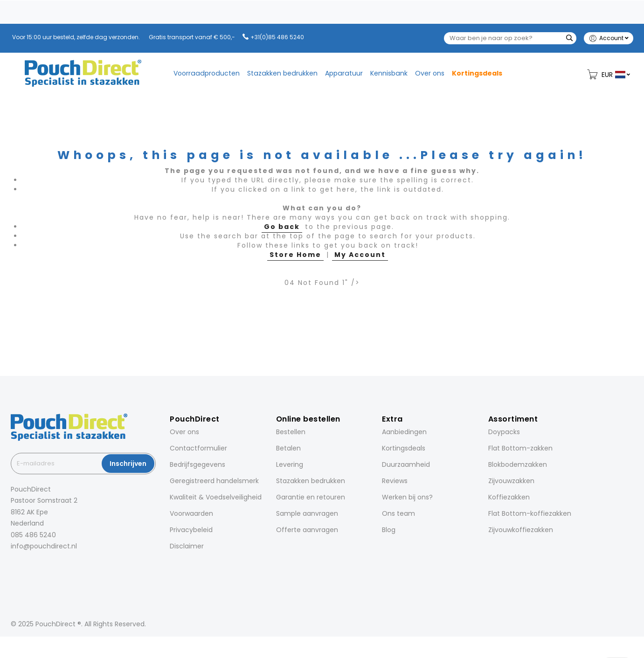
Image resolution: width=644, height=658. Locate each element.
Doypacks (504, 432)
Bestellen (291, 432)
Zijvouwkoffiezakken (521, 530)
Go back (282, 227)
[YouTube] (65, 567)
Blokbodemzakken (518, 464)
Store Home (295, 255)
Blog (389, 530)
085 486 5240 (33, 535)
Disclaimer (187, 546)
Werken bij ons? (407, 497)
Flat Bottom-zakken (520, 448)
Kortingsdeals (404, 448)
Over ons (184, 432)
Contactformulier (198, 448)
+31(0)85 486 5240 (277, 37)
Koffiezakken (509, 497)
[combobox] (510, 38)
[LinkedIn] (39, 567)
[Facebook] (13, 567)
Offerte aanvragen (307, 530)
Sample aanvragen (307, 513)
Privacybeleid (191, 530)
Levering (290, 464)
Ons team (398, 513)
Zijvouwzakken (511, 481)
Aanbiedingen (404, 432)
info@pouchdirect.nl (44, 546)
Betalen (288, 448)
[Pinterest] (52, 567)
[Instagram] (26, 567)
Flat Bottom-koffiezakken (530, 513)
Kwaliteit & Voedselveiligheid (216, 497)
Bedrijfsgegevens (197, 464)
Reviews (395, 481)
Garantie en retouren (311, 497)
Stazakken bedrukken (311, 481)
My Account (360, 255)
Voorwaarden (191, 513)
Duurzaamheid (406, 464)
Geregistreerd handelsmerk (214, 481)
